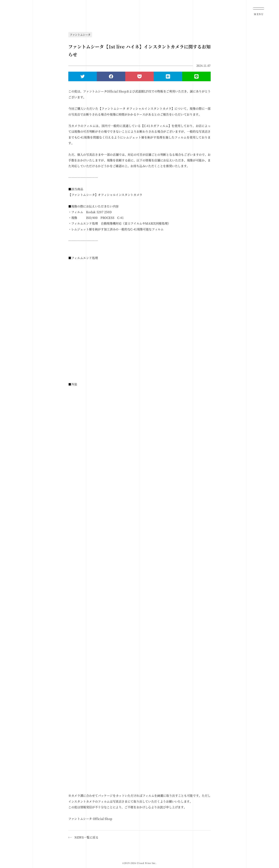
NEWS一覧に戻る (87, 837)
